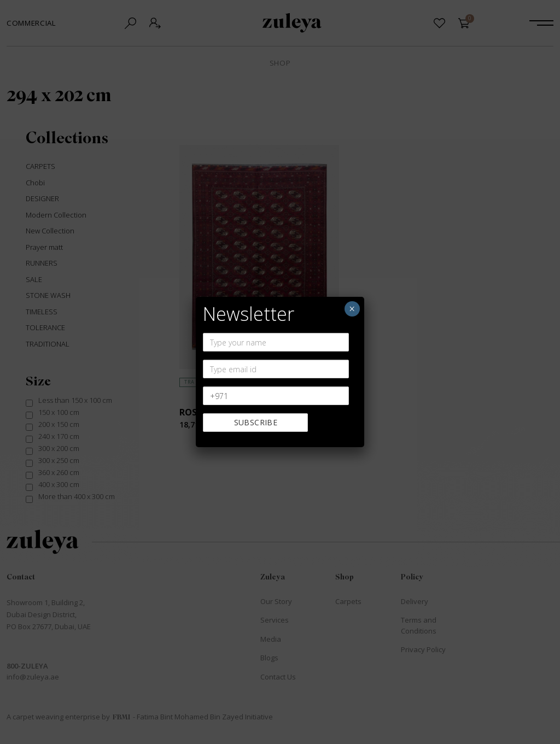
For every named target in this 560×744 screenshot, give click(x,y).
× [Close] (352, 309)
